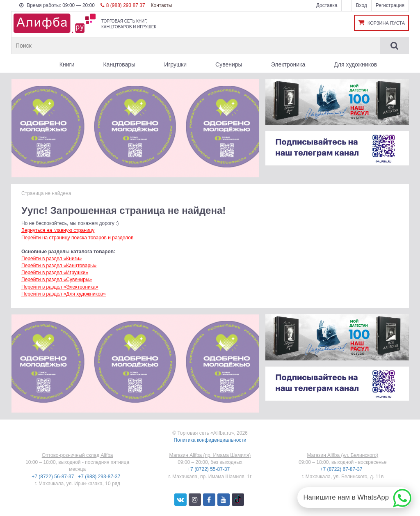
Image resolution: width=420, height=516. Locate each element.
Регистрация (390, 5)
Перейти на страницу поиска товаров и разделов (77, 238)
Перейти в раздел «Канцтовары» (59, 266)
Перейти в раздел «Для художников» (64, 294)
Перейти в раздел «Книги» (51, 259)
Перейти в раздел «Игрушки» (55, 273)
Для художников (355, 64)
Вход (362, 5)
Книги (67, 64)
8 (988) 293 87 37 (123, 5)
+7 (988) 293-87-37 (100, 477)
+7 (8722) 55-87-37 (209, 469)
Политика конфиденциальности (210, 440)
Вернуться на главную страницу (58, 230)
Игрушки (175, 64)
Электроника (288, 64)
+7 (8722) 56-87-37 (53, 477)
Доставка (327, 5)
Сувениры (229, 64)
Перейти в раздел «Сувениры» (57, 280)
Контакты (161, 5)
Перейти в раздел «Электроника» (60, 287)
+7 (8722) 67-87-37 (342, 469)
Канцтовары (119, 64)
